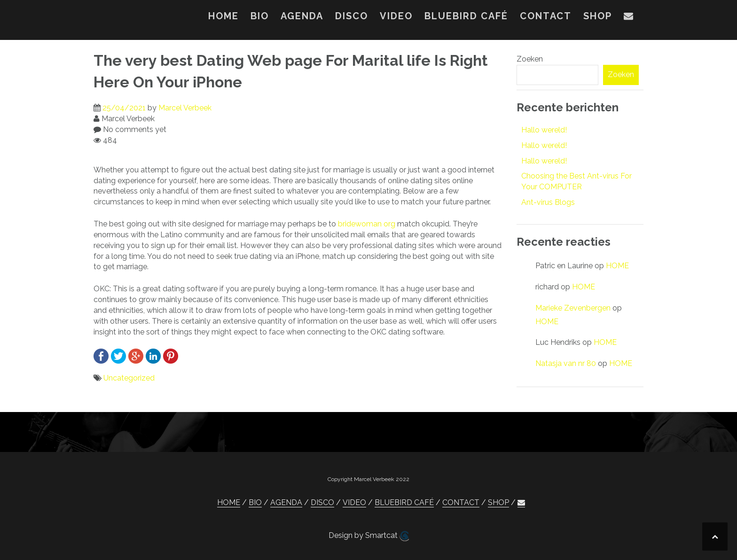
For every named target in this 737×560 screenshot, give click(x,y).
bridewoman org (367, 224)
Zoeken (530, 59)
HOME (223, 16)
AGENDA (302, 16)
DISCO (352, 16)
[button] (629, 18)
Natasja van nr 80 (566, 363)
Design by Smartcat (369, 536)
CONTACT (546, 16)
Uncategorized (129, 378)
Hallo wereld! (544, 130)
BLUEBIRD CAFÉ (466, 16)
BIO (260, 16)
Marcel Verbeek (185, 108)
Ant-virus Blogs (548, 202)
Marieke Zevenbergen (573, 308)
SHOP (598, 16)
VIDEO (396, 16)
